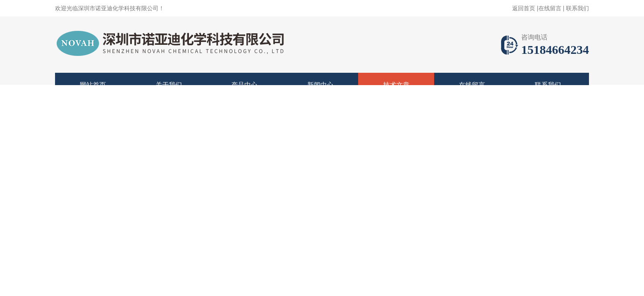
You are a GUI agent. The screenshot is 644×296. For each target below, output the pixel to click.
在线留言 (550, 8)
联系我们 (577, 8)
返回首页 (524, 8)
